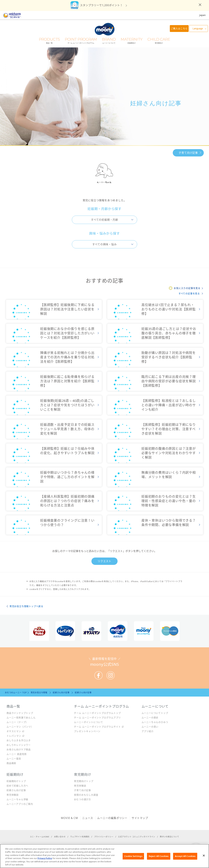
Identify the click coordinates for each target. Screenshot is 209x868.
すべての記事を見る (189, 293)
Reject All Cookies (159, 859)
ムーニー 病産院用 (17, 754)
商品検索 (11, 763)
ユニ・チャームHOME (40, 837)
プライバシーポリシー (104, 837)
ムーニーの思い (150, 727)
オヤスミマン (14, 731)
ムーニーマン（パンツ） (20, 727)
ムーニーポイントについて (88, 722)
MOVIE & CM (69, 818)
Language (198, 28)
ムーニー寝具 (14, 759)
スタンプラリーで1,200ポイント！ (101, 5)
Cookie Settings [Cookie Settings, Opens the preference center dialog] (133, 859)
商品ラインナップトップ (20, 713)
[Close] (204, 859)
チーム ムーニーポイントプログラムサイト (97, 727)
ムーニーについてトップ (155, 713)
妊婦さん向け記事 (16, 790)
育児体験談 (13, 795)
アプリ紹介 (148, 731)
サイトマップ (140, 818)
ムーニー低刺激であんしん (21, 717)
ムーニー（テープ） (17, 722)
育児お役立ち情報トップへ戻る (26, 606)
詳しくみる (54, 309)
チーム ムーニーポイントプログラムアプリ (97, 717)
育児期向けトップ (84, 781)
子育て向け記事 (188, 153)
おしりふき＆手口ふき (19, 740)
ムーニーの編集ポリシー (112, 818)
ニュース (88, 818)
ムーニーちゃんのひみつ (155, 722)
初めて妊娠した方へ (17, 786)
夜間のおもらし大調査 (86, 795)
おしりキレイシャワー (19, 745)
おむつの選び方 (82, 799)
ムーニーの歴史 (150, 717)
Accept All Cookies (185, 859)
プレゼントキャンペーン (87, 731)
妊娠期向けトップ (16, 781)
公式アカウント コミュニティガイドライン (137, 837)
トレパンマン (14, 736)
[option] (39, 631)
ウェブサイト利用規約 (80, 837)
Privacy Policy (45, 861)
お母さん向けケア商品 (19, 749)
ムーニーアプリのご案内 (20, 804)
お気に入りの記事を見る (187, 288)
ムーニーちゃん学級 (17, 799)
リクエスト (104, 561)
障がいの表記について (169, 837)
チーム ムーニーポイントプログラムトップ (97, 713)
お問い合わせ (60, 837)
